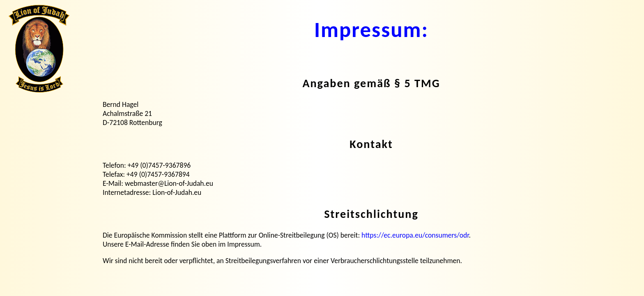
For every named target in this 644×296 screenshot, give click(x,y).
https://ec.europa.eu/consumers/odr (415, 235)
